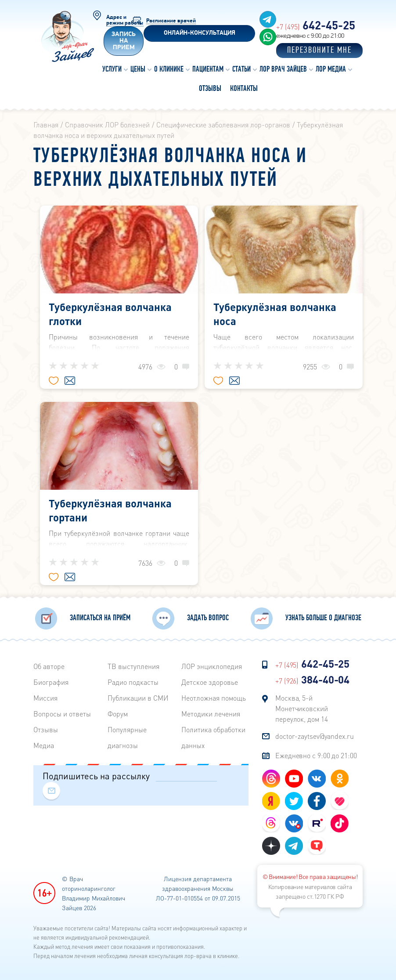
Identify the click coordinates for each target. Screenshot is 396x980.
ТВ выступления (133, 666)
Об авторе (49, 666)
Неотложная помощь (214, 698)
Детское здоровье (210, 682)
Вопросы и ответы (62, 714)
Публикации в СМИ (138, 698)
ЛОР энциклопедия (212, 666)
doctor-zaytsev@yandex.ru (315, 736)
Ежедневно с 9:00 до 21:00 (316, 755)
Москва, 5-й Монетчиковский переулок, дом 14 (302, 708)
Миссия (45, 698)
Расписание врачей (171, 21)
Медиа (44, 745)
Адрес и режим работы (125, 20)
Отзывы (46, 729)
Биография (51, 682)
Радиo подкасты (133, 682)
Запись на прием (124, 41)
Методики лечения (211, 714)
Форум (118, 714)
